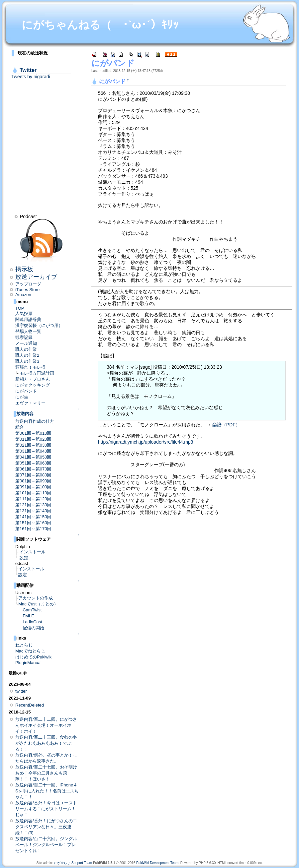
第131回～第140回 (33, 511)
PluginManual (28, 663)
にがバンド (26, 391)
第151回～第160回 (33, 523)
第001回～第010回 (33, 433)
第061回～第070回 (33, 469)
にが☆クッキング (33, 385)
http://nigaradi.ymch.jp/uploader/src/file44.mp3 (146, 442)
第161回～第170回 (33, 529)
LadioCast (32, 622)
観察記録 (24, 337)
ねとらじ (24, 645)
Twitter (28, 70)
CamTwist (32, 610)
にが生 (22, 397)
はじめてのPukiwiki (34, 657)
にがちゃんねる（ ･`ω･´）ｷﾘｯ (100, 25)
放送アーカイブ (36, 277)
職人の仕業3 (27, 361)
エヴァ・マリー (30, 403)
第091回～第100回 (33, 487)
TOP (20, 308)
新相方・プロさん (33, 379)
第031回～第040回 (33, 451)
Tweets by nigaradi (31, 77)
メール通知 (26, 343)
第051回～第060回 (33, 463)
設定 (24, 558)
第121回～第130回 (33, 505)
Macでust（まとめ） (38, 604)
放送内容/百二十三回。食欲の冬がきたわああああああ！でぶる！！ (46, 743)
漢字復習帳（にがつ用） (39, 325)
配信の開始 (33, 628)
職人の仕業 (26, 349)
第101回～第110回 (33, 493)
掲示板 (24, 269)
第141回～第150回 (33, 517)
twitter (21, 691)
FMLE (28, 616)
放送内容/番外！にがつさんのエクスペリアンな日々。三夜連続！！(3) (46, 827)
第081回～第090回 (33, 481)
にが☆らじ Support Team (73, 863)
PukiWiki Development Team (157, 863)
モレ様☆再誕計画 (37, 373)
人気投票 (24, 313)
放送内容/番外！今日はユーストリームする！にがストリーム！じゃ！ (46, 809)
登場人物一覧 (28, 331)
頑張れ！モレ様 (30, 367)
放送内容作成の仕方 (35, 421)
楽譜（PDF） (226, 425)
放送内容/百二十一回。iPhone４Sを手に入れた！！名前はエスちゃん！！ (47, 791)
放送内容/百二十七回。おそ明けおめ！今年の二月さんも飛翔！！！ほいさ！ (46, 773)
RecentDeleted (30, 705)
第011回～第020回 (33, 439)
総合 (20, 427)
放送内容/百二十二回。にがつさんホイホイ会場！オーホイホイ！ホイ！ (46, 725)
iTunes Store (27, 290)
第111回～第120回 (33, 499)
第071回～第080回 (33, 475)
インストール (33, 552)
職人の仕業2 (27, 355)
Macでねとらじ (30, 651)
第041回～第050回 (33, 457)
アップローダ (28, 284)
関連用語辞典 (28, 319)
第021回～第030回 (33, 445)
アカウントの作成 (36, 598)
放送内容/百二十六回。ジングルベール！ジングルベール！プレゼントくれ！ (46, 845)
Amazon (23, 295)
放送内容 (25, 414)
